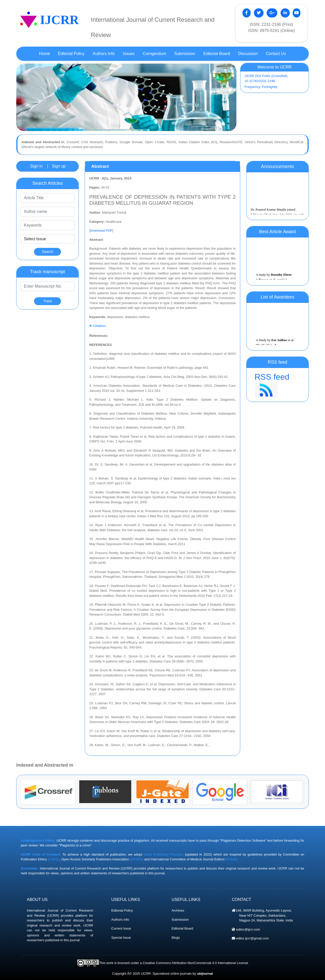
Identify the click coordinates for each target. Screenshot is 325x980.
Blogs (176, 938)
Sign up (59, 166)
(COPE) (54, 859)
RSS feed (278, 385)
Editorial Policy (122, 910)
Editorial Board (182, 928)
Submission (180, 920)
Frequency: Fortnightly (261, 87)
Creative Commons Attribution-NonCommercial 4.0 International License (195, 963)
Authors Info (120, 920)
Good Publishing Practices (163, 854)
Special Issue (121, 938)
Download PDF (101, 230)
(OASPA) (137, 859)
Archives (178, 910)
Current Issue (121, 928)
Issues (129, 54)
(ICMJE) (232, 859)
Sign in (36, 166)
